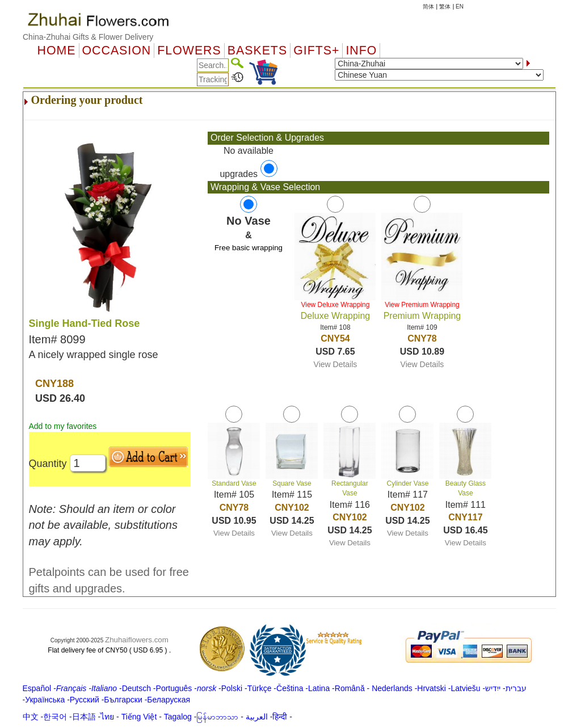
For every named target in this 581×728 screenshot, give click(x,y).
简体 (428, 7)
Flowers (189, 51)
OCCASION (117, 51)
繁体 (445, 7)
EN (460, 7)
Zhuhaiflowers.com (137, 640)
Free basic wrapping (249, 248)
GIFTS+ (316, 51)
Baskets (257, 51)
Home (57, 51)
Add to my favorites (63, 426)
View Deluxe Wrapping (335, 305)
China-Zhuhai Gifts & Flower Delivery (88, 37)
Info (361, 51)
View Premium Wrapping (422, 305)
